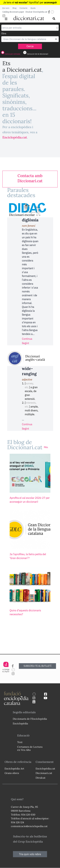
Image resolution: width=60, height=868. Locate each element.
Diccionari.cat (44, 773)
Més (46, 447)
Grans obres (12, 773)
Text (20, 742)
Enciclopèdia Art (14, 768)
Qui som (6, 8)
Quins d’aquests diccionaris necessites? (25, 612)
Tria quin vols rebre (30, 854)
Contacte (23, 8)
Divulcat (29, 12)
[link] (30, 178)
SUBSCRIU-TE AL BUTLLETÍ (37, 666)
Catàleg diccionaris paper (13, 12)
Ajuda (33, 8)
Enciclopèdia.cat (40, 12)
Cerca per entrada (12, 54)
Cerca (30, 46)
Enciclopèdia (20, 723)
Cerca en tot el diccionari (38, 54)
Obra (4, 33)
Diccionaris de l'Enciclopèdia (30, 719)
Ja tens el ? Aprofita (20, 2)
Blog (14, 8)
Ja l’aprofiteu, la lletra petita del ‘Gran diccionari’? (28, 556)
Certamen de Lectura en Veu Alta (30, 748)
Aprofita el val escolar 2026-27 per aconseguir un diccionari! (30, 500)
